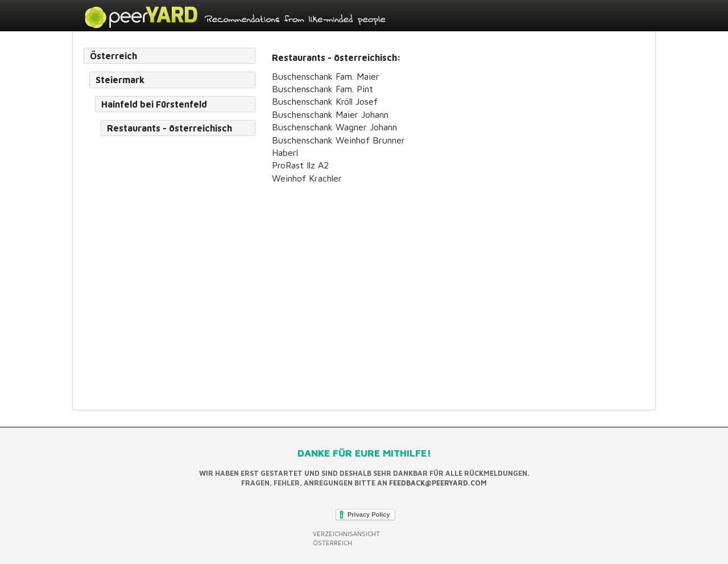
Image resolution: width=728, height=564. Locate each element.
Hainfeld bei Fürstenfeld (154, 104)
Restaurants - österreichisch (169, 128)
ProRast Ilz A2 (300, 165)
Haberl (285, 153)
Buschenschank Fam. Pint (322, 89)
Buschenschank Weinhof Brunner (338, 140)
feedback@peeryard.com (438, 483)
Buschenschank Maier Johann (330, 114)
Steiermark (120, 80)
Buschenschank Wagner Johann (334, 127)
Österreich (113, 56)
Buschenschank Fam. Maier (326, 76)
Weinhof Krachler (307, 178)
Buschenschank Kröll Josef (325, 101)
